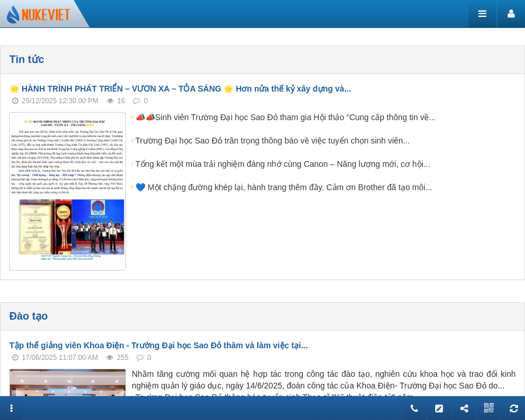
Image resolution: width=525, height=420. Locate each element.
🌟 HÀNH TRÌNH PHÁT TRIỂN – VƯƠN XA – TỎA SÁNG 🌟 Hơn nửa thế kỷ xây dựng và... (180, 89)
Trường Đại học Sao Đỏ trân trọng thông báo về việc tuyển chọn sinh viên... (273, 141)
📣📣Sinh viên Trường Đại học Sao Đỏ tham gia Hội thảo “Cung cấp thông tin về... (286, 117)
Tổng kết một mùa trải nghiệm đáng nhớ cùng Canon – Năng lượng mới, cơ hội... (283, 164)
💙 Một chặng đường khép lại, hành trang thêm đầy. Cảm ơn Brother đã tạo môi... (284, 187)
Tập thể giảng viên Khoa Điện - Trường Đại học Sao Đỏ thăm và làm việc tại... (159, 345)
